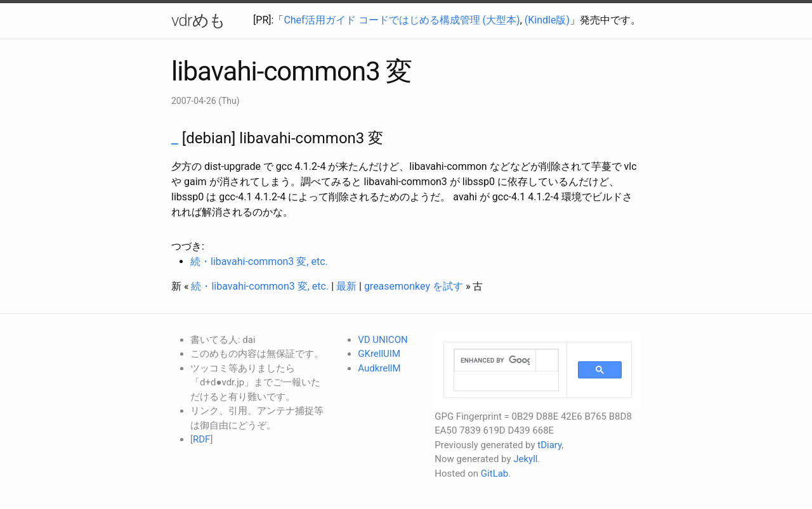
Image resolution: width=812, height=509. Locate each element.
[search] (495, 361)
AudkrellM (379, 368)
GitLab (494, 474)
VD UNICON (383, 340)
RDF (201, 439)
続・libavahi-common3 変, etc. (259, 261)
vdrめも (198, 20)
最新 (346, 286)
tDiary (549, 445)
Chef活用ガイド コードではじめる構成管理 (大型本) (402, 20)
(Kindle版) (547, 20)
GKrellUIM (379, 354)
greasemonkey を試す (414, 286)
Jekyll (525, 459)
